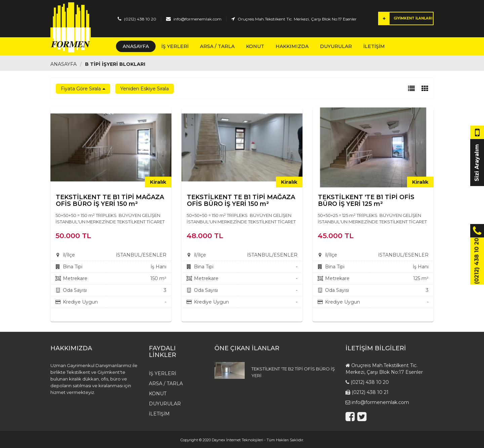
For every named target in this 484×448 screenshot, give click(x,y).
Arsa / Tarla (217, 46)
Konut (255, 46)
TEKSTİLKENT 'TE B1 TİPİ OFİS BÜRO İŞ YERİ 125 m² (366, 200)
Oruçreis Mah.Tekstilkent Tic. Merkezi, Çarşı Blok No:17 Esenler (297, 19)
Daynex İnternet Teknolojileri (237, 440)
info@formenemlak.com (197, 19)
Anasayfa (136, 46)
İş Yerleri (175, 46)
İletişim (374, 46)
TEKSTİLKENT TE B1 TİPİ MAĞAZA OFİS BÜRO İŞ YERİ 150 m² (110, 200)
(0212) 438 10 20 (140, 19)
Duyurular (336, 46)
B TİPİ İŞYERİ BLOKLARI (115, 64)
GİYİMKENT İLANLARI (406, 18)
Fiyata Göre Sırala (81, 89)
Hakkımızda (292, 46)
